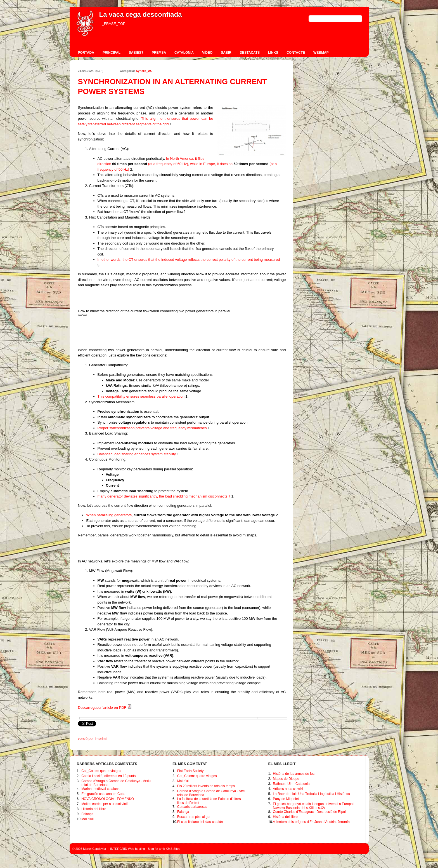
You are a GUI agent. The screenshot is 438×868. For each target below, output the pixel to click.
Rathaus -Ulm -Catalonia (291, 784)
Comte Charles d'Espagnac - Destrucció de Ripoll (310, 812)
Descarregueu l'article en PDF (105, 708)
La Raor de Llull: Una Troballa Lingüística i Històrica (311, 794)
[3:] (99, 265)
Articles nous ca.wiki (288, 789)
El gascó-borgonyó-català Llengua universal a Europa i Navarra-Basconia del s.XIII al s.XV (314, 806)
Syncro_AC (144, 71)
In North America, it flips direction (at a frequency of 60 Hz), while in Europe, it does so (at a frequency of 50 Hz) (187, 164)
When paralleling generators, (181, 515)
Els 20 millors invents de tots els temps (206, 786)
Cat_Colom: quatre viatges (101, 771)
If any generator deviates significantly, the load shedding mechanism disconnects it (164, 496)
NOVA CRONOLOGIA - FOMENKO (108, 799)
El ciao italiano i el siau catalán (200, 822)
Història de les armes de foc (294, 774)
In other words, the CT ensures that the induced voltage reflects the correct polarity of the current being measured (189, 260)
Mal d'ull (87, 819)
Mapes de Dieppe (286, 779)
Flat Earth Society (190, 771)
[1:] (187, 396)
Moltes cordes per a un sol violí (104, 804)
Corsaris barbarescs (192, 807)
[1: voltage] (171, 124)
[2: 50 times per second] (131, 169)
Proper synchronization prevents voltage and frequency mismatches (153, 428)
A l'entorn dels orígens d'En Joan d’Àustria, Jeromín (311, 822)
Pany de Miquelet (286, 799)
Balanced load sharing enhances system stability (137, 454)
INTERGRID (119, 849)
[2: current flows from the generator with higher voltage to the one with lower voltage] (277, 515)
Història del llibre (94, 809)
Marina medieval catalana (100, 789)
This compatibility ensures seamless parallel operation (142, 396)
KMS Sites (173, 849)
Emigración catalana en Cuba (103, 794)
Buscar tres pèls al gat (194, 817)
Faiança (87, 814)
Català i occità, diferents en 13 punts (108, 776)
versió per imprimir (93, 739)
